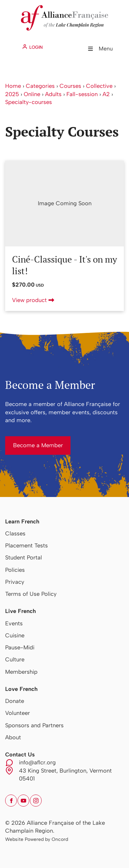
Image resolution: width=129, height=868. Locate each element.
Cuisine (15, 635)
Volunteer (18, 713)
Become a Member (30, 440)
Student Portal (24, 557)
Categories (40, 86)
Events (14, 623)
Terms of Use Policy (31, 594)
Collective (99, 86)
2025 (12, 94)
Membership (21, 672)
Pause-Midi (20, 647)
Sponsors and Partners (34, 725)
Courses (70, 86)
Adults (53, 94)
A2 (106, 94)
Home (13, 86)
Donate (15, 701)
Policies (15, 570)
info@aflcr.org (37, 762)
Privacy (15, 582)
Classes (15, 533)
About (13, 737)
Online (32, 94)
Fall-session (82, 94)
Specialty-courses (29, 102)
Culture (15, 659)
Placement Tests (26, 545)
